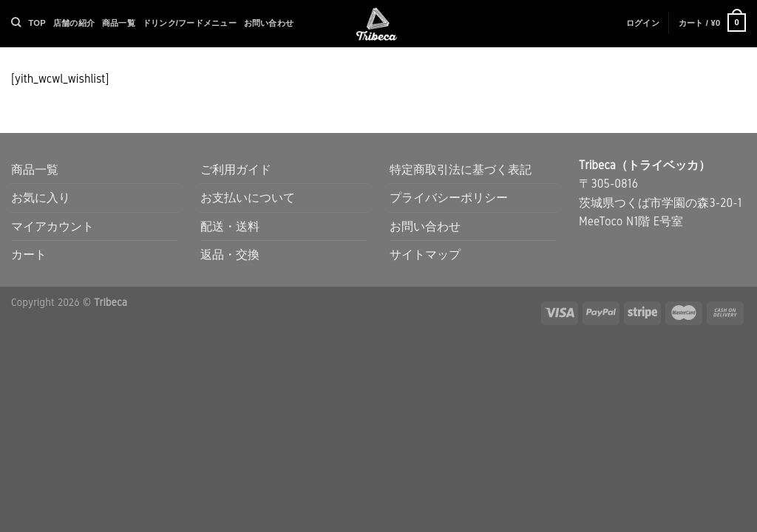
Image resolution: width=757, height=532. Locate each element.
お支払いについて (248, 198)
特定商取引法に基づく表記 (461, 170)
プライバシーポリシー (449, 198)
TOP (37, 23)
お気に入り (41, 198)
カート (29, 255)
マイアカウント (52, 226)
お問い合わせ (269, 23)
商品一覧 (119, 23)
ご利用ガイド (236, 170)
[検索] (16, 22)
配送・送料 (230, 226)
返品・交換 (230, 255)
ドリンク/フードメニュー (190, 23)
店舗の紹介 (74, 23)
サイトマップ (425, 255)
